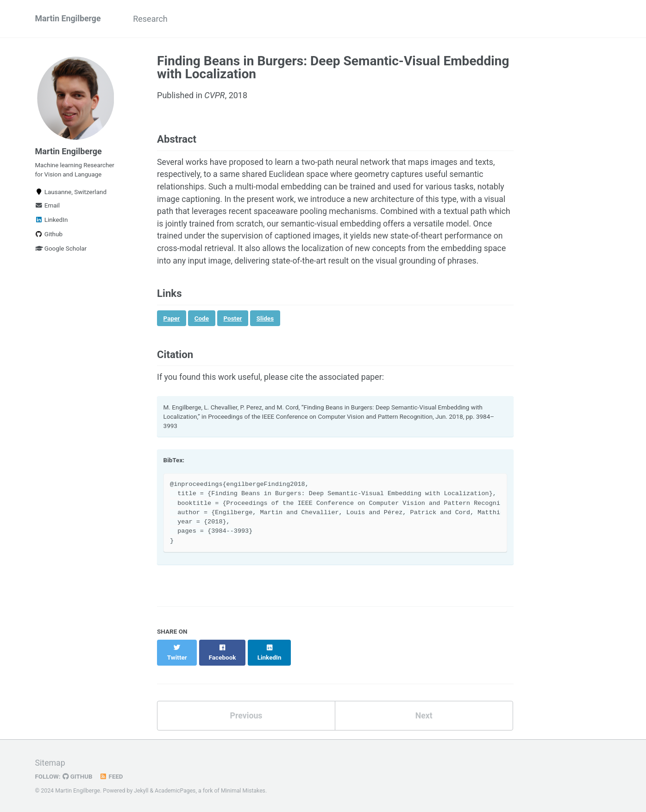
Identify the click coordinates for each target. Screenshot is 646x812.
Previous (246, 722)
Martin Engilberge (69, 19)
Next (424, 722)
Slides (265, 334)
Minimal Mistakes (244, 791)
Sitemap (50, 764)
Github (49, 236)
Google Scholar (61, 250)
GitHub (78, 777)
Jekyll (141, 791)
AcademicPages (176, 791)
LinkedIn (52, 221)
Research (153, 19)
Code (202, 334)
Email (48, 207)
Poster (233, 334)
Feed (112, 777)
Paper (172, 334)
